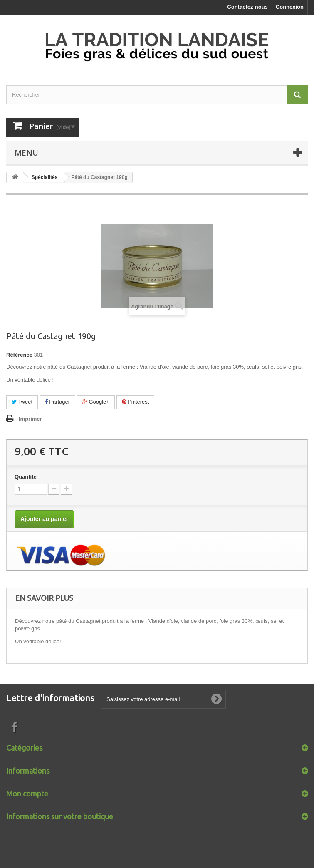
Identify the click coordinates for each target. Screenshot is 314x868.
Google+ (96, 402)
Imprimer (30, 419)
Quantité (26, 477)
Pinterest (136, 402)
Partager (57, 402)
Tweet (22, 402)
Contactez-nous (247, 7)
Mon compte (27, 794)
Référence (19, 355)
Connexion (290, 7)
